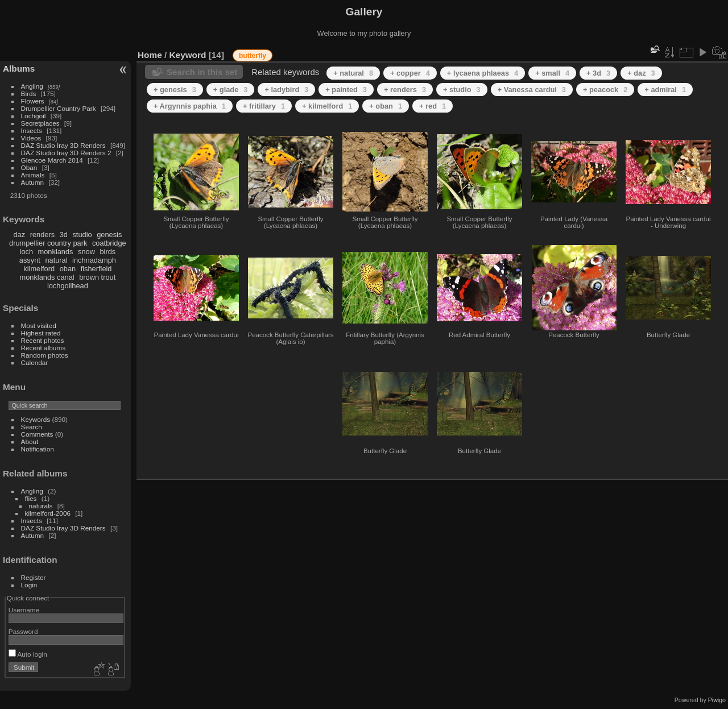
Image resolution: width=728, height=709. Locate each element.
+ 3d (598, 73)
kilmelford (39, 269)
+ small (552, 73)
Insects (32, 130)
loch (26, 252)
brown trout (97, 277)
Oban (29, 167)
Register (34, 577)
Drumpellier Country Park (59, 108)
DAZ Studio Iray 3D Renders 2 (66, 153)
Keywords (36, 419)
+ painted (346, 90)
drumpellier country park (48, 243)
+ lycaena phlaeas (483, 73)
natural (56, 260)
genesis (109, 235)
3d (64, 235)
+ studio (462, 90)
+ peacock (605, 90)
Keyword (188, 55)
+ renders (405, 90)
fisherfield (96, 269)
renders (42, 235)
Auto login (28, 654)
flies (31, 498)
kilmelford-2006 (48, 513)
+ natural (353, 73)
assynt (30, 260)
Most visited (39, 326)
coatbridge (109, 243)
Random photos (45, 355)
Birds (29, 94)
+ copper (410, 73)
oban (68, 269)
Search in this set (202, 72)
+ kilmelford (327, 106)
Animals (33, 175)
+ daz (641, 73)
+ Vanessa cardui (532, 90)
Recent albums (43, 348)
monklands (56, 252)
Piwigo (717, 700)
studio (82, 235)
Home (150, 55)
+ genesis (175, 90)
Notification (38, 449)
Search (32, 427)
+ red (433, 106)
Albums (19, 69)
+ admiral (665, 90)
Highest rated (41, 333)
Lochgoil (34, 116)
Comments (37, 434)
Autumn (33, 182)
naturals (41, 506)
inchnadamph (94, 260)
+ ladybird (286, 90)
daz (20, 235)
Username (24, 610)
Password (23, 631)
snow (86, 252)
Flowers (33, 101)
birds (107, 252)
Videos (31, 138)
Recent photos (43, 340)
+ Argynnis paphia (190, 106)
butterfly (253, 56)
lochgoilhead (68, 286)
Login (29, 585)
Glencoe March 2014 (52, 160)
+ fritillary (264, 106)
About (30, 441)
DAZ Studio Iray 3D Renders (63, 145)
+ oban (386, 106)
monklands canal (47, 277)
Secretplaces (40, 123)
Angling (32, 86)
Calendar (35, 362)
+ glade (231, 90)
